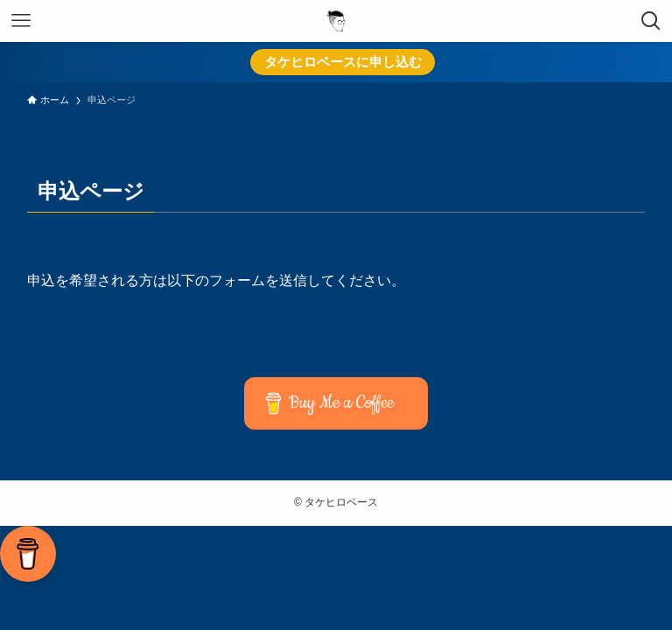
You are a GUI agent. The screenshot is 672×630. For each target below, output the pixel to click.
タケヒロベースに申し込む (343, 62)
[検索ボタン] (651, 21)
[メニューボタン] (21, 21)
